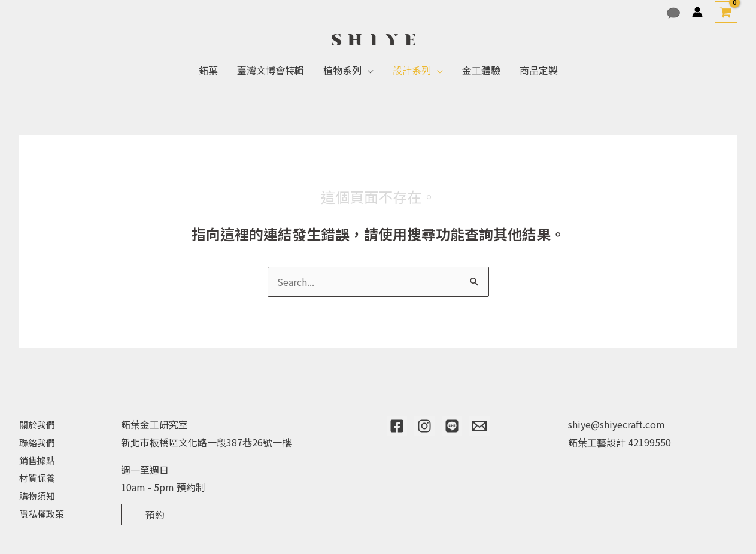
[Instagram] (424, 426)
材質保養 (38, 477)
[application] (368, 70)
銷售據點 (38, 460)
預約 (155, 515)
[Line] (452, 426)
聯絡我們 (38, 442)
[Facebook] (397, 426)
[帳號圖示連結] (697, 12)
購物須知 (38, 495)
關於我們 (38, 424)
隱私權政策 (43, 513)
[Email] (479, 426)
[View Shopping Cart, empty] (726, 12)
